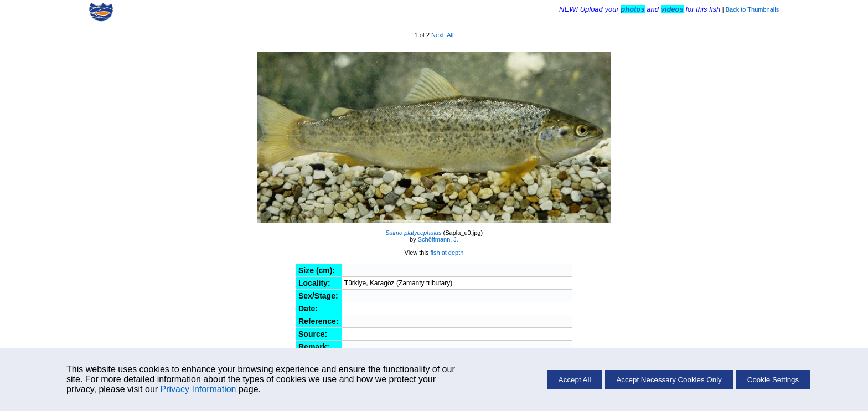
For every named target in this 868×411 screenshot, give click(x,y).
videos (672, 9)
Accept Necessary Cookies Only (669, 380)
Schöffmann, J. (438, 239)
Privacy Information (198, 389)
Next (438, 35)
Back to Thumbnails (752, 9)
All (450, 35)
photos (632, 9)
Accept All (575, 380)
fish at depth (447, 253)
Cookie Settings (773, 380)
